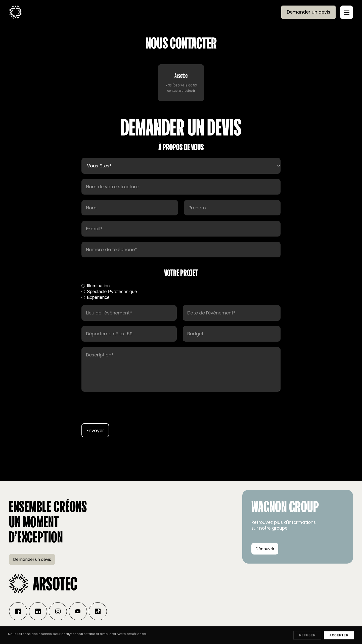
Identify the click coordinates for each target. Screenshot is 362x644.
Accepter (339, 639)
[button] (347, 12)
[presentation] (181, 411)
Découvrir (265, 549)
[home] (16, 12)
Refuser (307, 639)
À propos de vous (181, 147)
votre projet (181, 273)
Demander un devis (309, 12)
